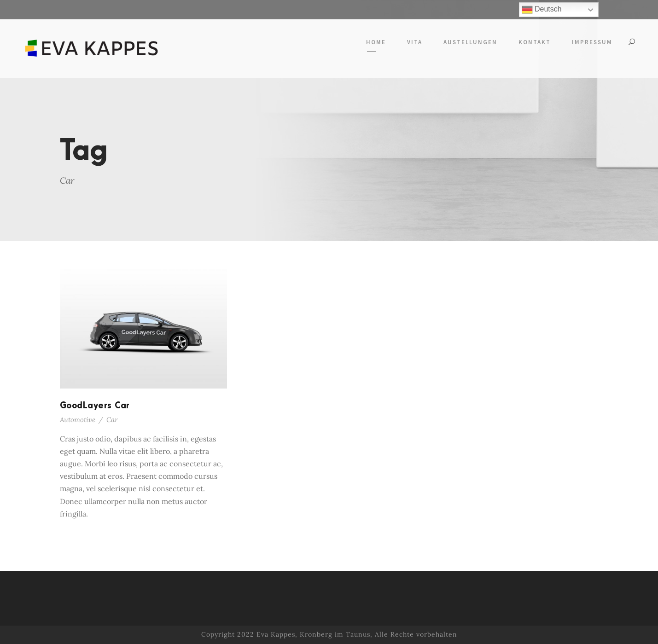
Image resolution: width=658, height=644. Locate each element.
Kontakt (535, 42)
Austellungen (470, 42)
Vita (415, 42)
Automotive (78, 420)
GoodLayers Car (95, 406)
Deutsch (542, 10)
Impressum (592, 42)
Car (112, 420)
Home (376, 42)
